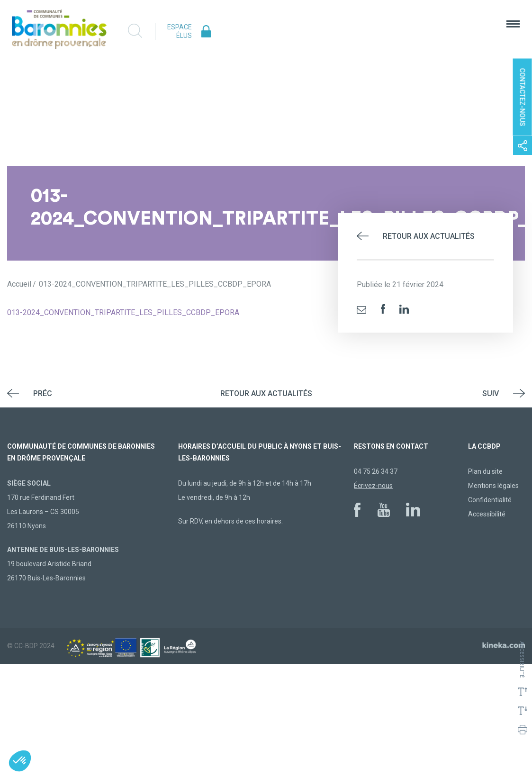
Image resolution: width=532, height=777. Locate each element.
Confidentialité (490, 500)
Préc (43, 393)
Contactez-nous (523, 97)
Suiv (491, 393)
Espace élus (180, 31)
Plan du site (485, 471)
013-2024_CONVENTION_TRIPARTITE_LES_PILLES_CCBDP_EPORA (123, 312)
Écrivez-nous (373, 486)
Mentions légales (493, 486)
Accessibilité (487, 514)
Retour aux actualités (429, 236)
